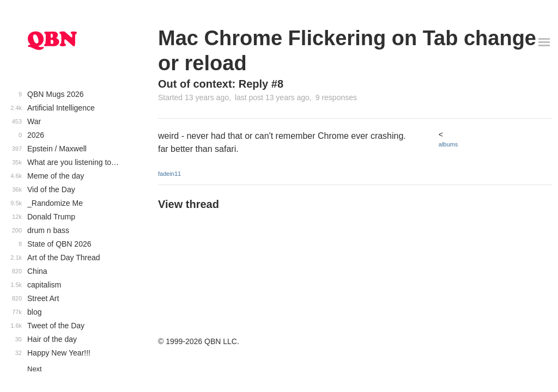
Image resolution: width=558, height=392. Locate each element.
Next (35, 369)
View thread (189, 204)
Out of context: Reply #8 (221, 84)
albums (448, 144)
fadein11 (169, 174)
